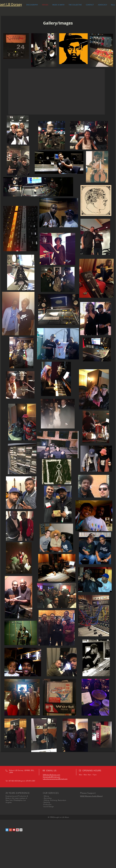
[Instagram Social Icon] (21, 830)
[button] (57, 92)
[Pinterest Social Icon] (17, 830)
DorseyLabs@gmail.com (51, 777)
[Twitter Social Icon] (7, 830)
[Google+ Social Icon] (10, 830)
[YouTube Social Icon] (14, 830)
